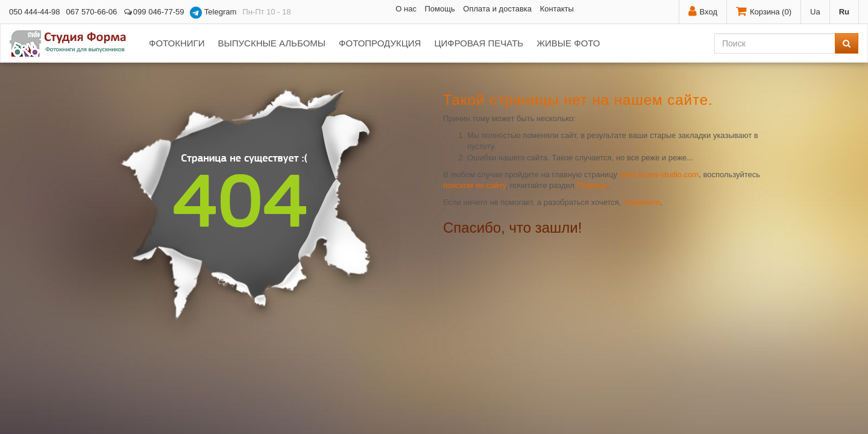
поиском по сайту (474, 185)
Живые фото (568, 43)
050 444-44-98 (35, 12)
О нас (406, 9)
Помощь (440, 9)
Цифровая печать (479, 43)
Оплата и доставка (497, 9)
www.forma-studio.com (659, 175)
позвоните (642, 202)
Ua (815, 12)
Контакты (557, 9)
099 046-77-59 (153, 12)
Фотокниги (177, 43)
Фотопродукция (380, 43)
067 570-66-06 (92, 12)
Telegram (213, 13)
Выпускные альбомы (272, 43)
